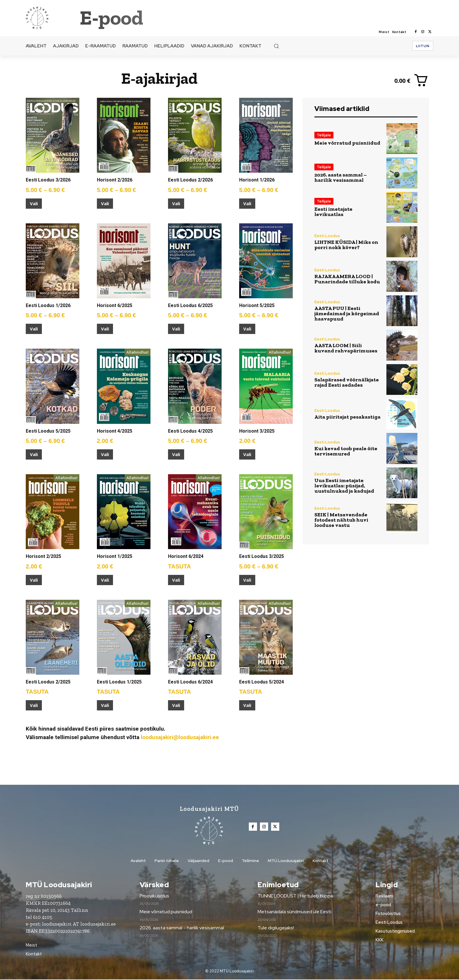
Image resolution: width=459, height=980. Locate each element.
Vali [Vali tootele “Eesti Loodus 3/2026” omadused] (34, 203)
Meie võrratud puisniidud (347, 143)
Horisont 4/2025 (115, 431)
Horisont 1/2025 (115, 556)
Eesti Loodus (327, 236)
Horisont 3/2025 (257, 431)
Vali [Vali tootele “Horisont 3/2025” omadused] (247, 454)
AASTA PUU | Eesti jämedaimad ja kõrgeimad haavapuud (347, 313)
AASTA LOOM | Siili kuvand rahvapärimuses (346, 348)
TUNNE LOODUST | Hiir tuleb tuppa (295, 896)
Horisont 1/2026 (257, 180)
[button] (276, 46)
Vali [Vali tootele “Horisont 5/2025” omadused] (247, 329)
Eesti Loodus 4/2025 (190, 431)
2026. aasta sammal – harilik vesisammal (341, 177)
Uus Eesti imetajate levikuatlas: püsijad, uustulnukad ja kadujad (344, 486)
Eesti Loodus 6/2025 (190, 305)
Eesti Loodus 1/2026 (48, 305)
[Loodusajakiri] (52, 18)
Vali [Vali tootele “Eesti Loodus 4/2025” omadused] (176, 454)
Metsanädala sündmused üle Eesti (294, 912)
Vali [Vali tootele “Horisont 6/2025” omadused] (105, 329)
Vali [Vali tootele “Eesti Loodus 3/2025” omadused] (247, 580)
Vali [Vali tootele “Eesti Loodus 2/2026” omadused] (176, 203)
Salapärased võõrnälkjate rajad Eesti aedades (347, 382)
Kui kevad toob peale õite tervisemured (346, 451)
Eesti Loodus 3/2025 (262, 556)
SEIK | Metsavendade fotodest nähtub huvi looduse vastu (341, 520)
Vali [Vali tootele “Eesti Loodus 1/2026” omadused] (34, 329)
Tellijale (324, 135)
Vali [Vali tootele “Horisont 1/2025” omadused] (105, 580)
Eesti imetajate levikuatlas (333, 212)
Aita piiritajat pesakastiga (347, 417)
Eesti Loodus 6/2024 (190, 682)
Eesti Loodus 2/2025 (48, 682)
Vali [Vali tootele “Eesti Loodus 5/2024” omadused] (247, 705)
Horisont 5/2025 (257, 305)
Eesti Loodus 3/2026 (48, 180)
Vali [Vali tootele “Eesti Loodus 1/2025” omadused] (105, 705)
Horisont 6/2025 (115, 305)
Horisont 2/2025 (43, 556)
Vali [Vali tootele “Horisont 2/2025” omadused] (34, 580)
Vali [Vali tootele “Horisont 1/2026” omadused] (247, 203)
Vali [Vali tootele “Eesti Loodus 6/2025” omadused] (176, 329)
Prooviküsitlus (154, 896)
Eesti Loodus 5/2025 (48, 431)
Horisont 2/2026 (115, 180)
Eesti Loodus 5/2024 (262, 682)
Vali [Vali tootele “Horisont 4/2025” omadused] (105, 454)
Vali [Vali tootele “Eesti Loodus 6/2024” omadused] (176, 705)
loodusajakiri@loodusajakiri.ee (180, 737)
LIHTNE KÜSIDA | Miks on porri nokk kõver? (346, 245)
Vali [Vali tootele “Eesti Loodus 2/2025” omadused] (34, 705)
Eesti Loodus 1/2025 (119, 682)
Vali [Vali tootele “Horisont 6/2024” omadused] (176, 580)
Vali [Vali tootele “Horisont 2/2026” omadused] (105, 203)
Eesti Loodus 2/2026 (190, 180)
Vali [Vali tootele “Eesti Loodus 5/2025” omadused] (34, 454)
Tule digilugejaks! (276, 928)
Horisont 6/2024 (186, 556)
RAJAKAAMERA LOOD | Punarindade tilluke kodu (347, 279)
